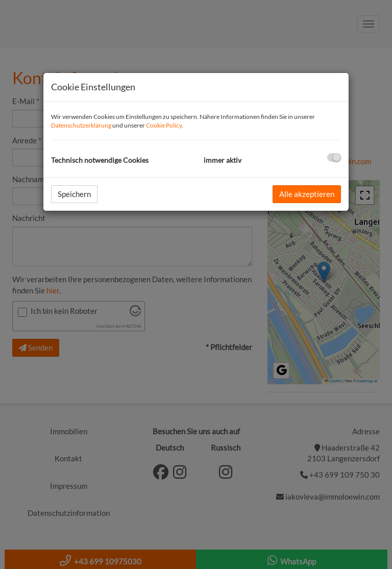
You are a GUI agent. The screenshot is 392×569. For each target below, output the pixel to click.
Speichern (74, 194)
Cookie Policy (164, 125)
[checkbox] (334, 157)
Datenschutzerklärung (81, 125)
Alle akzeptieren (307, 194)
